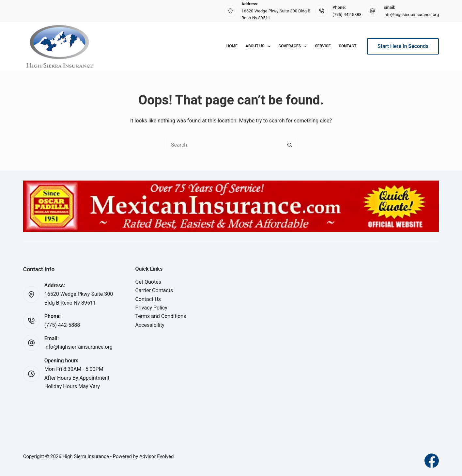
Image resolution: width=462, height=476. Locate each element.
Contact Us (148, 299)
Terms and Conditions (161, 316)
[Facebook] (432, 461)
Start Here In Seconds (403, 46)
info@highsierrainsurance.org (411, 15)
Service (323, 46)
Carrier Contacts (154, 290)
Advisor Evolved (157, 456)
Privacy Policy (151, 308)
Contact (347, 46)
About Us (259, 46)
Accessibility (150, 325)
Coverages (294, 46)
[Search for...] (224, 145)
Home (232, 46)
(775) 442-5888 (347, 15)
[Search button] (290, 145)
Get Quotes (148, 282)
